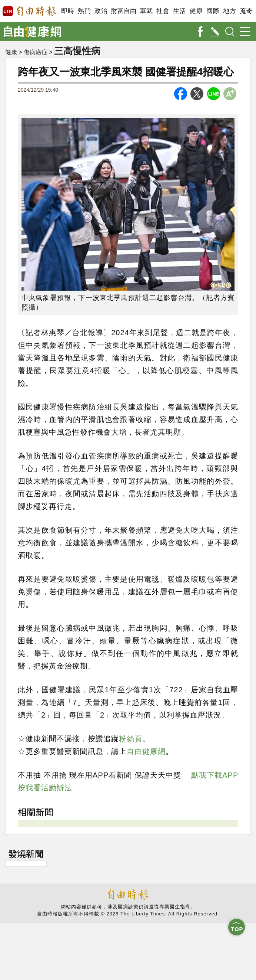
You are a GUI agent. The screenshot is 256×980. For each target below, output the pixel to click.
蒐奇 (246, 11)
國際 (213, 11)
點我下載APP (215, 775)
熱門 (84, 11)
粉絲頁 (131, 739)
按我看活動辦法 (45, 788)
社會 (163, 11)
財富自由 (124, 11)
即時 (68, 11)
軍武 (146, 11)
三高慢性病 (77, 51)
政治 (101, 11)
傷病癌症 (36, 52)
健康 (196, 11)
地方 (230, 11)
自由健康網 (146, 751)
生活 (179, 11)
